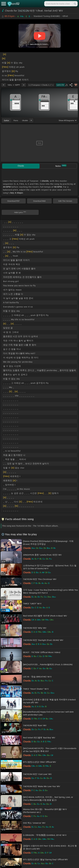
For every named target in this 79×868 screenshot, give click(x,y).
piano (16, 120)
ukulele (25, 120)
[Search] (75, 4)
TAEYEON (23, 11)
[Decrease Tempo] (4, 85)
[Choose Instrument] (31, 120)
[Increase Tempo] (24, 85)
